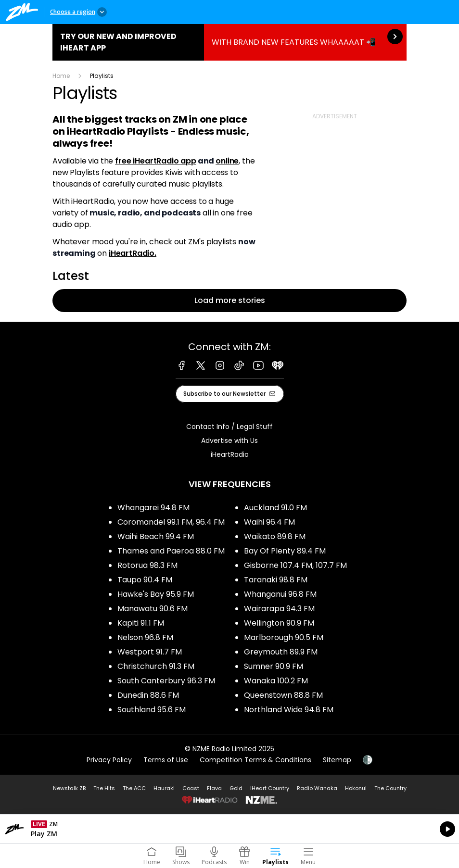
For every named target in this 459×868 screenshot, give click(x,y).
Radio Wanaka (317, 788)
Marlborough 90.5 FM (284, 637)
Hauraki (164, 788)
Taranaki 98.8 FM (276, 580)
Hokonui (356, 788)
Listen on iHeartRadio (229, 829)
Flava (214, 788)
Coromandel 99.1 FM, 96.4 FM (171, 522)
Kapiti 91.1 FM (141, 623)
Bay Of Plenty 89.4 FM (285, 551)
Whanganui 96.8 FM (280, 594)
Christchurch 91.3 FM (156, 666)
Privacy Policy (109, 760)
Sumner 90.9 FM (274, 666)
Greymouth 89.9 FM (281, 652)
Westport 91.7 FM (150, 652)
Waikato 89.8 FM (275, 536)
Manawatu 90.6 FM (153, 609)
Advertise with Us (229, 440)
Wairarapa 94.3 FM (279, 609)
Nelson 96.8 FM (145, 637)
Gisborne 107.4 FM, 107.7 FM (295, 565)
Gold (236, 788)
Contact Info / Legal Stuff (229, 427)
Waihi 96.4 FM (269, 522)
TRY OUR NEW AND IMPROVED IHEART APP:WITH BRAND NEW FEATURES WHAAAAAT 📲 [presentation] (229, 42)
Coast (191, 788)
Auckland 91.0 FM (275, 508)
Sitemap (337, 760)
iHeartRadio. (133, 253)
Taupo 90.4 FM (145, 580)
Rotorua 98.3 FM (147, 565)
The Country (390, 788)
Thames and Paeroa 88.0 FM (171, 551)
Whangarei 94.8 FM (153, 508)
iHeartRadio (230, 454)
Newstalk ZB (69, 788)
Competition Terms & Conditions (255, 760)
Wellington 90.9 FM (279, 623)
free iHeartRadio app (156, 161)
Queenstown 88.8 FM (283, 695)
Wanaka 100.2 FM (276, 681)
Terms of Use (166, 760)
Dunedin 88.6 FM (148, 695)
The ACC (134, 788)
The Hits (104, 788)
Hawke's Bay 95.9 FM (156, 594)
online (227, 161)
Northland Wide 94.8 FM (289, 710)
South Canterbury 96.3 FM (166, 681)
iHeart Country (270, 788)
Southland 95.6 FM (152, 710)
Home (61, 76)
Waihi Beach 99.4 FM (156, 536)
